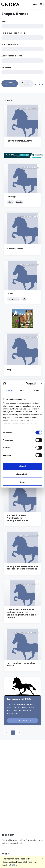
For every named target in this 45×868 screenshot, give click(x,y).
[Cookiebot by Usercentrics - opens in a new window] (27, 384)
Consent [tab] (8, 390)
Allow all (22, 466)
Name (4, 22)
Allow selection (22, 474)
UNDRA (13, 865)
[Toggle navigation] (41, 4)
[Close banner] (41, 384)
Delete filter (26, 84)
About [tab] (37, 390)
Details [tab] (23, 390)
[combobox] (22, 38)
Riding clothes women (13, 33)
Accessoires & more (12, 56)
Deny (22, 482)
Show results (10, 84)
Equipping (7, 67)
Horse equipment (10, 44)
